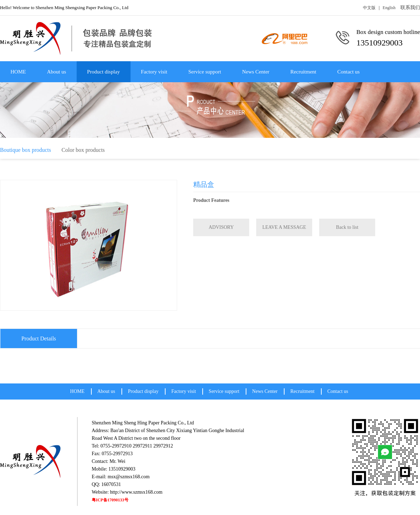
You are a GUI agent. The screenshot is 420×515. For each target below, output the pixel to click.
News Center (256, 72)
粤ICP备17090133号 (110, 500)
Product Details (39, 338)
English (389, 8)
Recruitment (303, 72)
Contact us (349, 72)
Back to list (347, 227)
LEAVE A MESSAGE (284, 227)
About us (57, 72)
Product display (104, 72)
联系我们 (410, 8)
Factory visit (154, 72)
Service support (205, 72)
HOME (18, 72)
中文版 (369, 8)
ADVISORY (221, 227)
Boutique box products (26, 150)
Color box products (83, 150)
